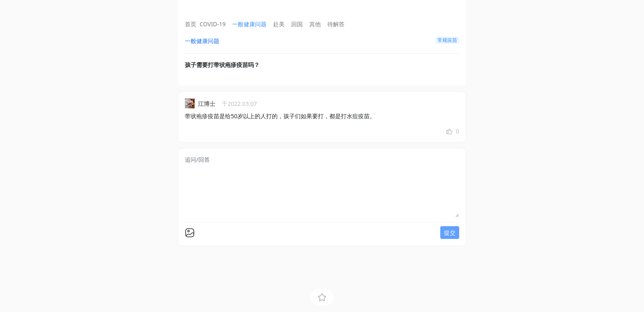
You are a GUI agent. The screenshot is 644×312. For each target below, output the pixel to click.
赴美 (279, 24)
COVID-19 (213, 24)
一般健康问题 (249, 24)
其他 (315, 24)
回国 (297, 24)
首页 (191, 24)
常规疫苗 (447, 40)
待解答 (336, 24)
